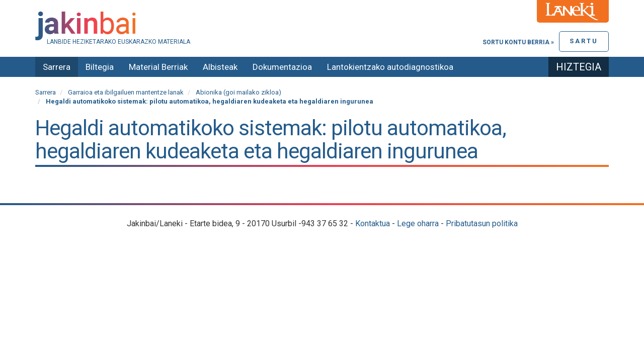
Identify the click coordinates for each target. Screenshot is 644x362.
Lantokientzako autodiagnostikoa (390, 67)
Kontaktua (373, 223)
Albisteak (220, 67)
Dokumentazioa (282, 67)
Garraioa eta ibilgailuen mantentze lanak (126, 92)
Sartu (584, 41)
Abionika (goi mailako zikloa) (238, 92)
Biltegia (100, 67)
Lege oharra (418, 223)
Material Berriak (158, 67)
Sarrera (57, 67)
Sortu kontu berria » (518, 42)
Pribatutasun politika (482, 223)
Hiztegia (579, 67)
